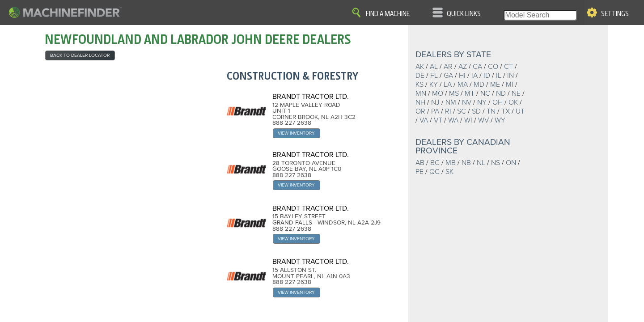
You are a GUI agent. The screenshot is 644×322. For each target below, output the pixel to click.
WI (468, 120)
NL (481, 163)
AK (420, 67)
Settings (615, 14)
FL (434, 76)
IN (511, 76)
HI (462, 76)
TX (506, 111)
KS (419, 85)
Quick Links (464, 14)
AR (448, 67)
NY (482, 102)
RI (448, 111)
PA (435, 111)
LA (448, 85)
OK (513, 102)
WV (483, 120)
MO (438, 93)
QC (434, 172)
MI (510, 85)
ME (495, 85)
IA (475, 76)
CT (508, 67)
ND (501, 93)
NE (516, 93)
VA (424, 120)
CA (477, 67)
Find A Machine (388, 14)
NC (485, 93)
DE (420, 76)
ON (511, 163)
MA (463, 85)
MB (451, 163)
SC (462, 111)
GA (448, 76)
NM (451, 102)
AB (420, 163)
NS (496, 163)
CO (493, 67)
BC (435, 163)
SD (476, 111)
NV (467, 102)
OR (420, 111)
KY (434, 85)
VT (438, 120)
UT (520, 111)
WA (453, 120)
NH (420, 102)
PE (419, 172)
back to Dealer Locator (80, 55)
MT (470, 93)
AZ (463, 67)
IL (499, 76)
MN (421, 93)
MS (454, 93)
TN (491, 111)
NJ (435, 102)
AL (434, 67)
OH (498, 102)
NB (466, 163)
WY (500, 120)
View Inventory (296, 133)
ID (487, 76)
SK (449, 172)
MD (479, 85)
